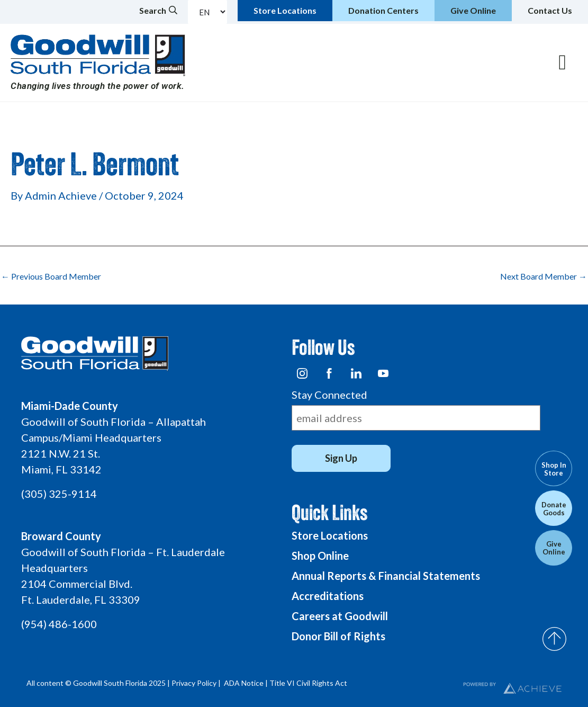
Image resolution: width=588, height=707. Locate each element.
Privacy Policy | (197, 683)
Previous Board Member (51, 276)
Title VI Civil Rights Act (308, 683)
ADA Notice (244, 683)
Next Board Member (544, 276)
